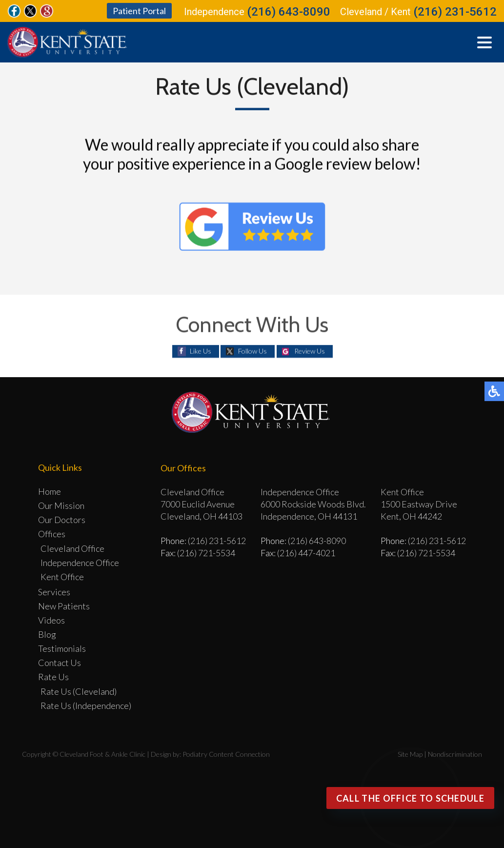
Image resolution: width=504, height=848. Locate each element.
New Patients (64, 606)
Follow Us (252, 351)
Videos (51, 620)
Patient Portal (139, 11)
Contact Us (60, 663)
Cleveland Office (72, 548)
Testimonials (62, 648)
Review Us (310, 351)
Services (54, 592)
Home (50, 491)
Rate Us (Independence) (86, 706)
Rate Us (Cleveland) (79, 691)
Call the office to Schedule (410, 798)
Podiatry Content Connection (226, 754)
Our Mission (61, 505)
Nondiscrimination (455, 754)
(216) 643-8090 (289, 12)
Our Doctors (62, 520)
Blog (47, 634)
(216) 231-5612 (455, 12)
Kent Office (62, 577)
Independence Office (80, 563)
